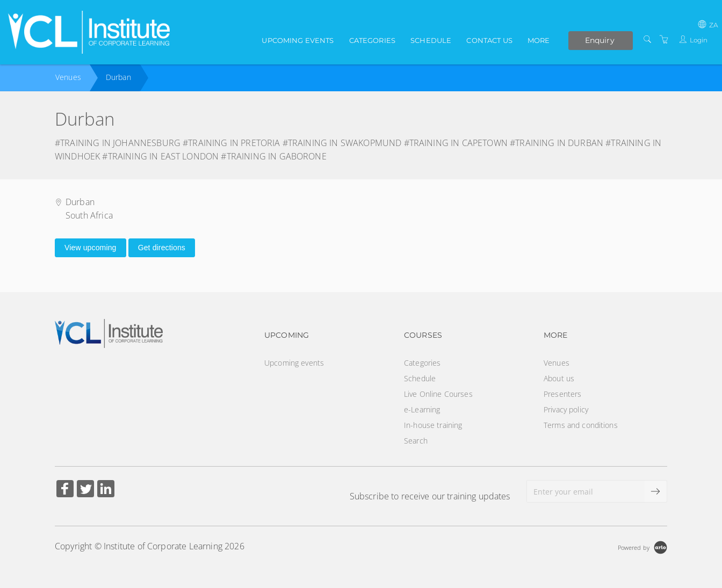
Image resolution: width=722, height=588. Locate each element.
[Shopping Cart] (664, 39)
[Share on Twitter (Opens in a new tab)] (85, 490)
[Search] (647, 39)
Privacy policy (566, 409)
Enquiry (600, 40)
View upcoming (91, 248)
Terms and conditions (581, 425)
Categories (372, 40)
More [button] (539, 40)
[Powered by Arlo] (642, 546)
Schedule (431, 40)
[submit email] (656, 491)
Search (416, 441)
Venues (68, 77)
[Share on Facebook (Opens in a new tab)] (65, 490)
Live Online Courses (438, 394)
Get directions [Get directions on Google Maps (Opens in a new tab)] (162, 248)
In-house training (433, 425)
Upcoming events (298, 40)
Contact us (489, 40)
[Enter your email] (586, 491)
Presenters (562, 394)
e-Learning (422, 409)
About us (559, 378)
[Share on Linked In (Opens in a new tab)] (106, 490)
